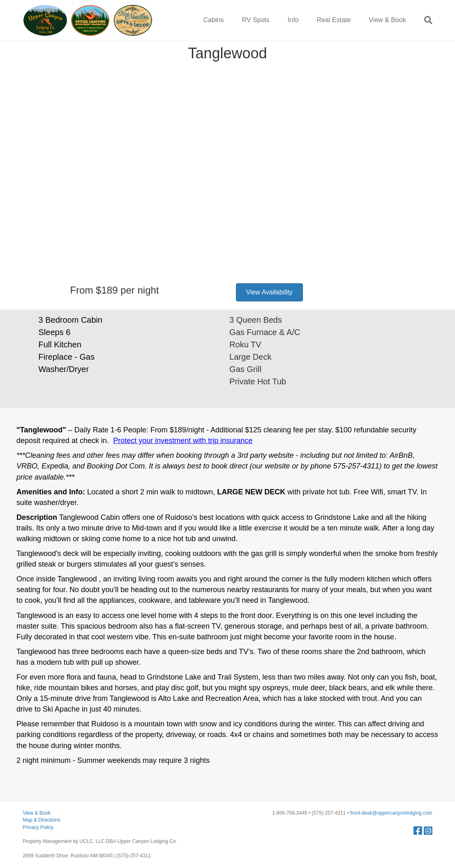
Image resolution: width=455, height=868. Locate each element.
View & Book (387, 20)
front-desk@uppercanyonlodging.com (391, 813)
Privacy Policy (38, 827)
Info (293, 20)
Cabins (214, 20)
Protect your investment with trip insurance (183, 441)
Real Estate (334, 20)
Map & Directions (41, 820)
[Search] (424, 20)
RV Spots (256, 20)
